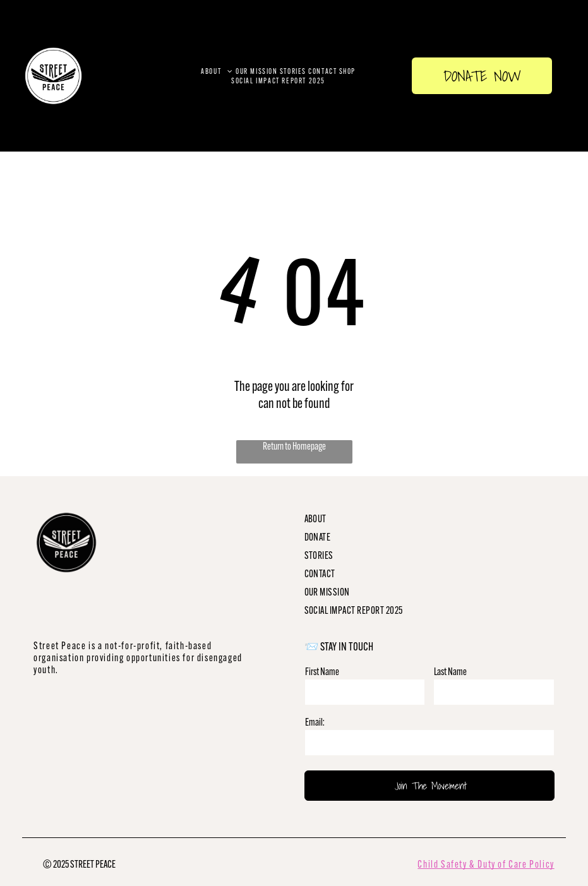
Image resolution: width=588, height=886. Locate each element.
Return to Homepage (294, 446)
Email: (315, 722)
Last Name (450, 672)
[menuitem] (217, 71)
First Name (322, 672)
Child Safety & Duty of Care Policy (486, 864)
